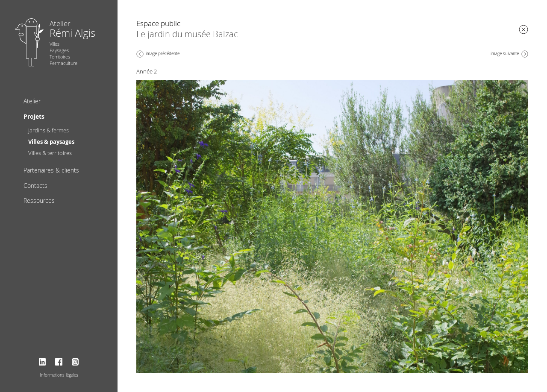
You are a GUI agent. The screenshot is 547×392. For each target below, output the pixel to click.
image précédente (163, 54)
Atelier (32, 101)
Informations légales (59, 375)
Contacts (35, 186)
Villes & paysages (51, 142)
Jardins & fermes (49, 130)
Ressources (39, 200)
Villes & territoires (50, 153)
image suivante (505, 54)
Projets (34, 116)
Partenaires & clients (51, 170)
